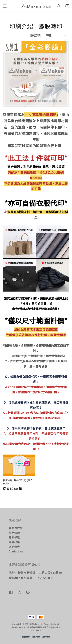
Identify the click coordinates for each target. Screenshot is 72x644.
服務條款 (14, 533)
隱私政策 (36, 637)
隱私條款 (14, 537)
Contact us (16, 551)
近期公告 (14, 547)
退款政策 (14, 542)
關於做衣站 (16, 528)
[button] (5, 6)
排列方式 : (36, 35)
